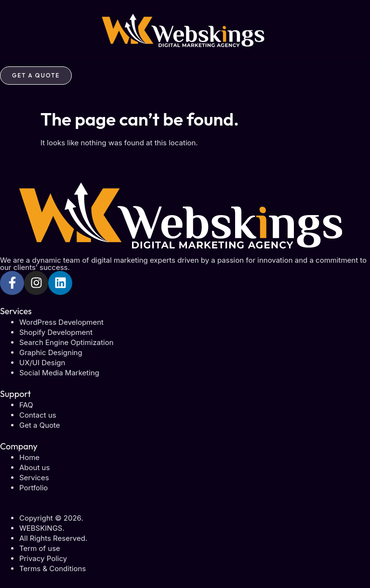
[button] (185, 64)
